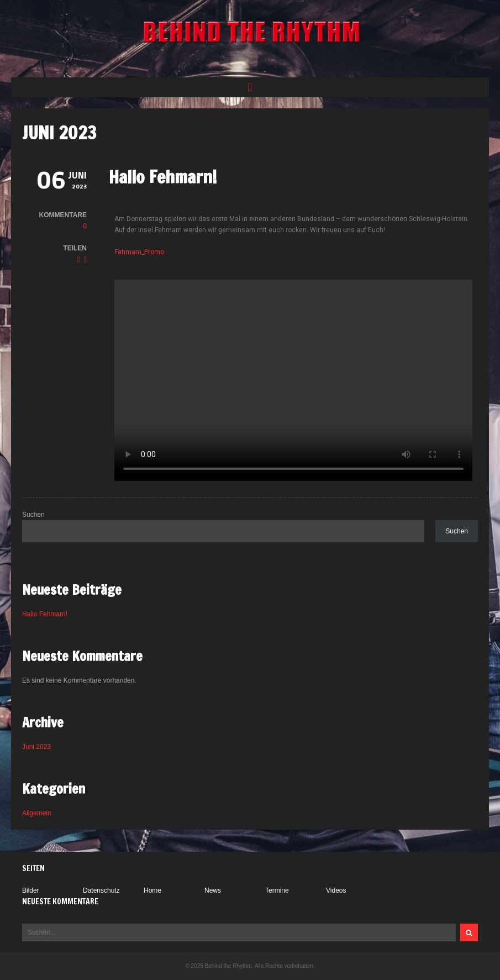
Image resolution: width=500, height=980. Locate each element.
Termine (277, 890)
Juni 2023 (36, 747)
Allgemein (37, 813)
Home (152, 890)
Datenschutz (101, 890)
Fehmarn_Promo (139, 252)
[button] (250, 87)
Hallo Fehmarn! (163, 177)
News (213, 890)
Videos (336, 890)
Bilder (31, 890)
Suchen (33, 515)
